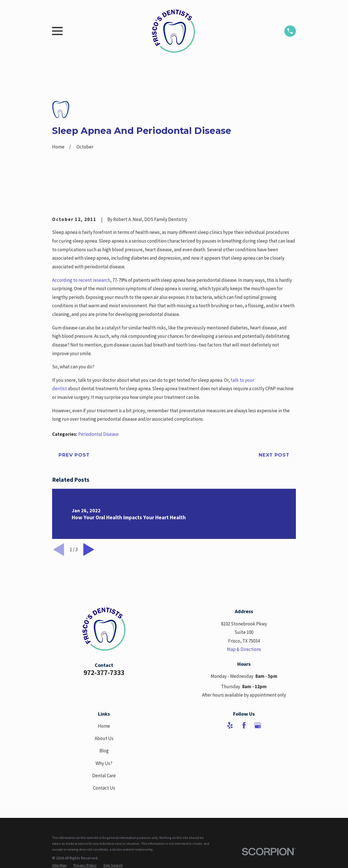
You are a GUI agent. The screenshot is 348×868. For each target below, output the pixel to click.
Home (104, 726)
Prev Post (74, 455)
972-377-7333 (104, 672)
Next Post (274, 455)
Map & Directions (244, 649)
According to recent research (81, 280)
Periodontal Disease (98, 434)
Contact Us (104, 788)
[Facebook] (244, 725)
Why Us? (104, 763)
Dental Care (104, 776)
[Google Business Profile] (258, 725)
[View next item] (89, 550)
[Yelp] (230, 725)
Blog (104, 751)
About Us (104, 738)
